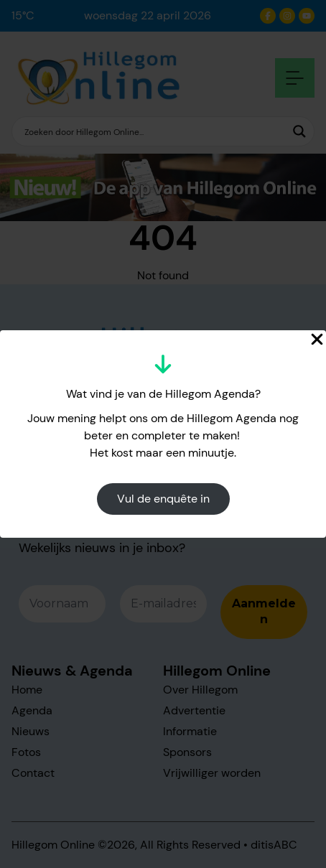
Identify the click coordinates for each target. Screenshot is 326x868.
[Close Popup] (317, 339)
